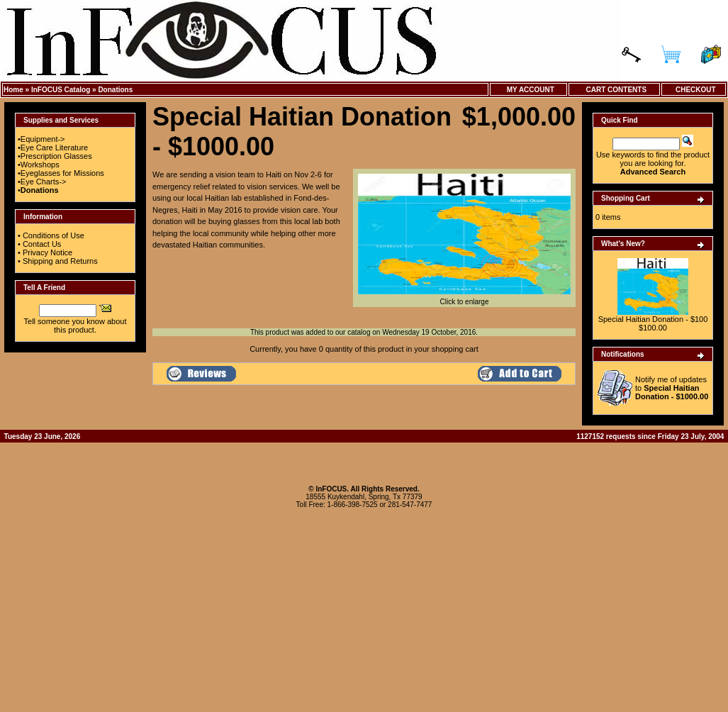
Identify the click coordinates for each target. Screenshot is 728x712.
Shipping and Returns (60, 261)
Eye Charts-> (44, 182)
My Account (528, 90)
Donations (115, 90)
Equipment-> (43, 139)
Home (13, 90)
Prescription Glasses (56, 156)
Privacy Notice (47, 252)
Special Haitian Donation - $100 (653, 319)
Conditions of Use (54, 235)
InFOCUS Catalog (61, 90)
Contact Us (42, 244)
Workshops (40, 165)
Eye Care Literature (54, 148)
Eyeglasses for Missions (62, 173)
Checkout (693, 90)
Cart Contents (614, 90)
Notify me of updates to (672, 388)
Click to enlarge (464, 299)
